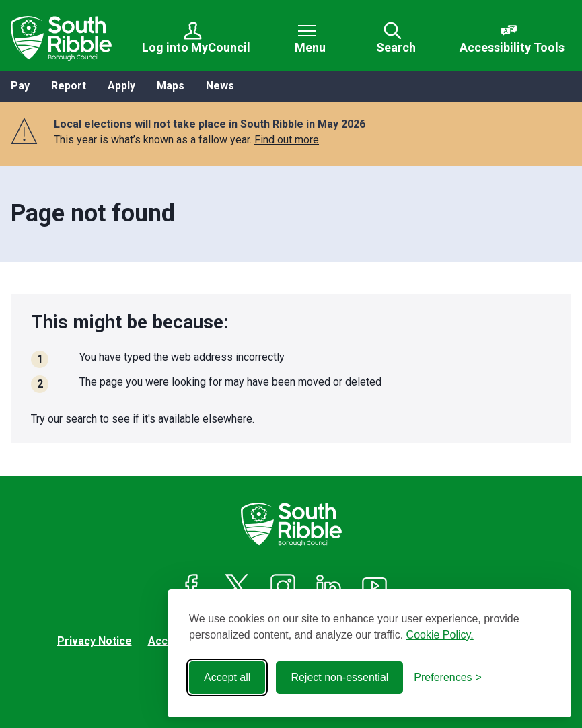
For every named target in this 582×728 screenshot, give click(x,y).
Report (69, 86)
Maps (171, 86)
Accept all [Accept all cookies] (227, 677)
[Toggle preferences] (448, 678)
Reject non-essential (339, 677)
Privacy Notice (95, 641)
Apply (121, 86)
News (220, 86)
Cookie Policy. (440, 635)
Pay (20, 86)
